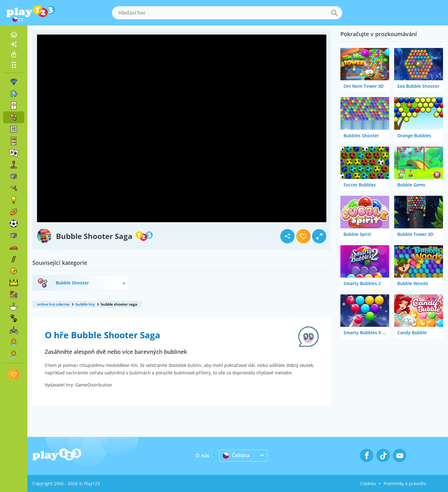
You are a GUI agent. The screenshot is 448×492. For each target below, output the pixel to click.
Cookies (368, 483)
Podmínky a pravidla (405, 483)
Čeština (236, 455)
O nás (203, 456)
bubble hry (85, 304)
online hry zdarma (53, 304)
